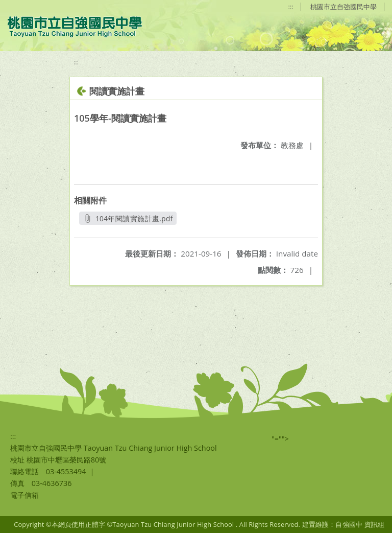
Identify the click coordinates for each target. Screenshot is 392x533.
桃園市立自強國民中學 (344, 7)
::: (291, 7)
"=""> (280, 439)
